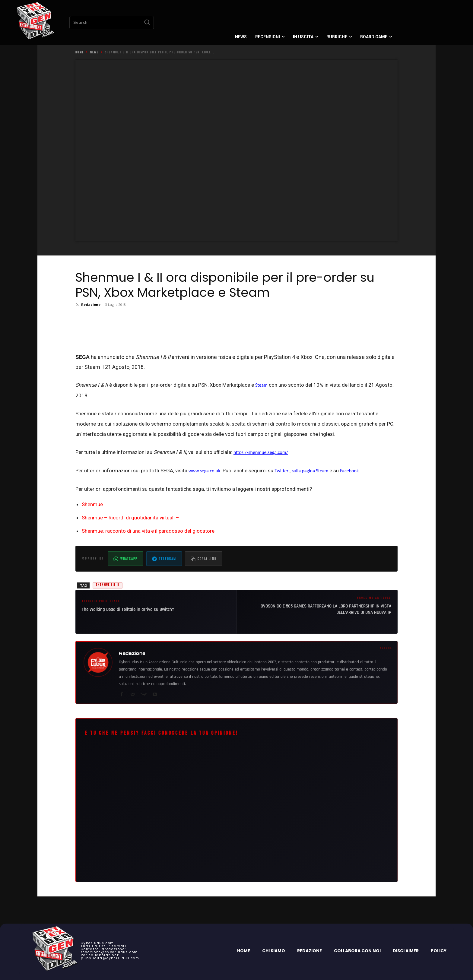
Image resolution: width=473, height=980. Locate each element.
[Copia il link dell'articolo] (204, 559)
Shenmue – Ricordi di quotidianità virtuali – (130, 518)
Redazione (91, 304)
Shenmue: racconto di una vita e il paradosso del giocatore (148, 531)
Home (80, 52)
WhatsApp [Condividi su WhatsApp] (125, 559)
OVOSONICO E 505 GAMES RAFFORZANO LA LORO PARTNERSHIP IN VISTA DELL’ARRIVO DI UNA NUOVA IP (326, 609)
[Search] (147, 23)
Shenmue (92, 504)
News (94, 52)
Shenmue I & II (108, 585)
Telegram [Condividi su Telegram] (164, 559)
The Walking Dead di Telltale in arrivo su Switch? (128, 609)
